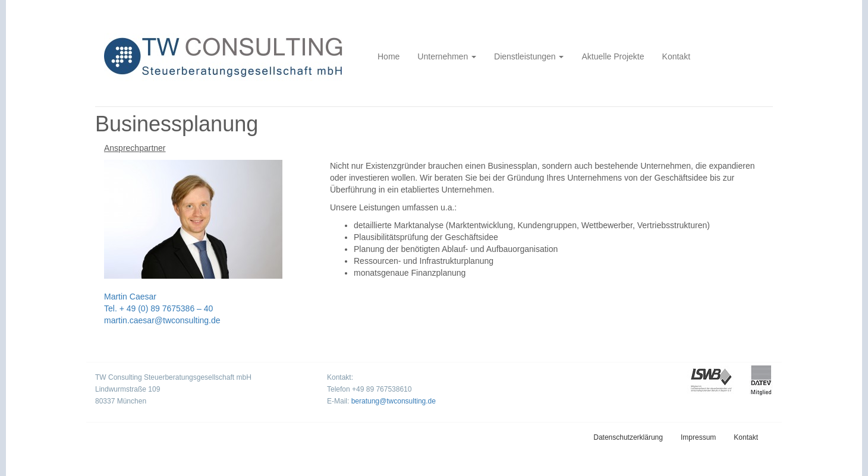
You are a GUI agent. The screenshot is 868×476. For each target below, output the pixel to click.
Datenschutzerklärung (628, 437)
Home (389, 56)
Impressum (698, 437)
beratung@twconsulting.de (394, 401)
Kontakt (676, 56)
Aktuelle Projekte (613, 56)
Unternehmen (447, 56)
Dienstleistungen (529, 56)
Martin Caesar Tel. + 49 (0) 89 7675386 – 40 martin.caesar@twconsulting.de (162, 308)
